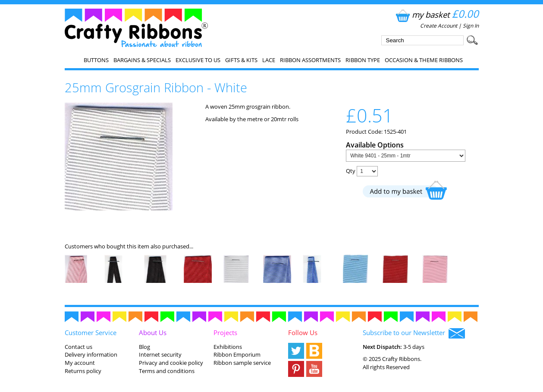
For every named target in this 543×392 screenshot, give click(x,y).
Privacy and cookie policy (171, 363)
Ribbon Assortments (310, 60)
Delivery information (91, 354)
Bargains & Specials (142, 60)
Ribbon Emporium (237, 354)
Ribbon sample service (242, 363)
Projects (225, 332)
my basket (436, 14)
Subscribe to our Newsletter (414, 333)
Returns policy (83, 371)
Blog (144, 347)
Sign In (471, 26)
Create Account (439, 26)
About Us (153, 332)
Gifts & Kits (241, 60)
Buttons (96, 60)
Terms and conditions (167, 371)
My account (80, 363)
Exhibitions (228, 347)
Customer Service (91, 332)
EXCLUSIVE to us (198, 60)
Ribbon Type (363, 60)
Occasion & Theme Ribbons (424, 60)
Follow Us (303, 332)
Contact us (78, 347)
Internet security (160, 354)
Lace (269, 60)
